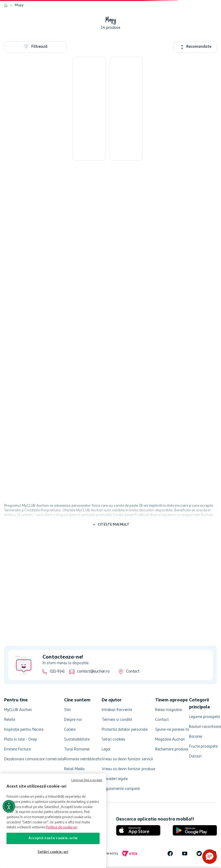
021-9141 (57, 672)
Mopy (19, 5)
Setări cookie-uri (53, 852)
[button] (210, 857)
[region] (53, 821)
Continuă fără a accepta (87, 780)
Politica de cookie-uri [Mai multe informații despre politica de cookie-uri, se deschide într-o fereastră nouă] (62, 827)
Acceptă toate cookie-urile (53, 838)
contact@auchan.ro (93, 672)
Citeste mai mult (114, 525)
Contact (133, 672)
